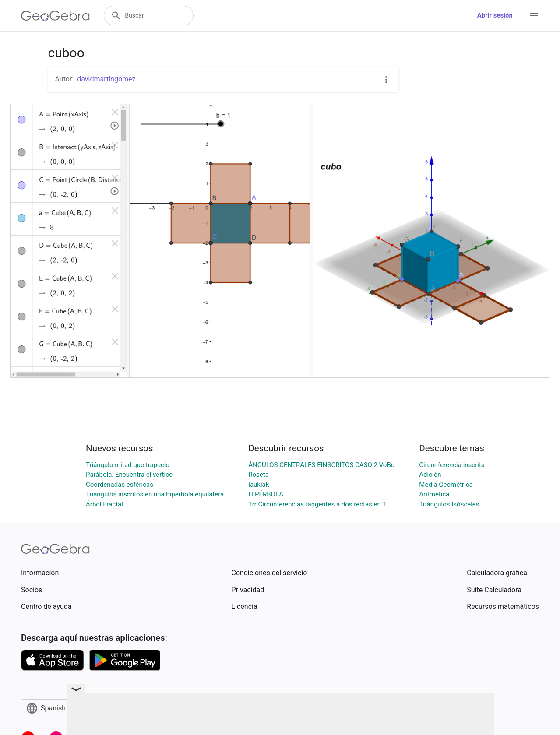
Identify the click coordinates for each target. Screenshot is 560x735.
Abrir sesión (495, 15)
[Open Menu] (534, 16)
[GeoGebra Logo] (55, 16)
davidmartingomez (106, 79)
